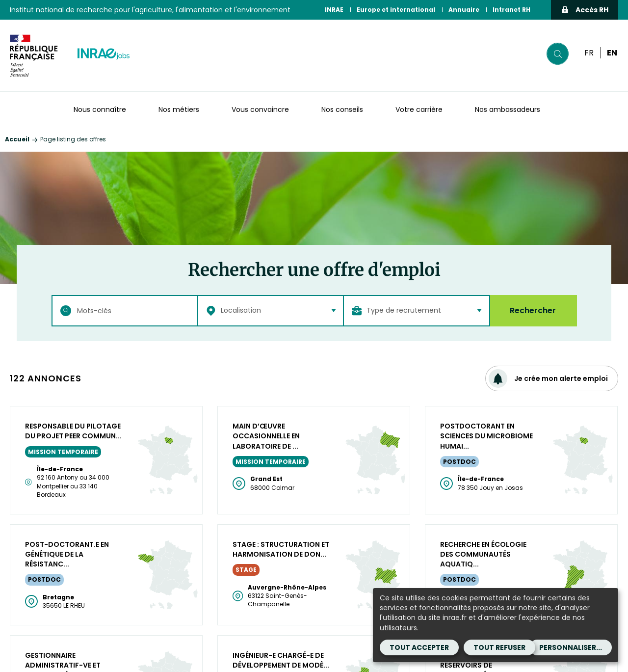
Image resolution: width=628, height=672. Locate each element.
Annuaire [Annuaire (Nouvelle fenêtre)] (464, 10)
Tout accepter (419, 647)
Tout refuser (499, 647)
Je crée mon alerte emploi (548, 378)
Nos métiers (179, 109)
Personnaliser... (571, 647)
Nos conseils (342, 109)
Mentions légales (349, 649)
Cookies (372, 661)
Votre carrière (419, 109)
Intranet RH (511, 10)
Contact (333, 661)
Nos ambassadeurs (508, 109)
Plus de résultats (314, 418)
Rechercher (533, 310)
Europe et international (396, 10)
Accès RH (585, 10)
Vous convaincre (260, 109)
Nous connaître (100, 109)
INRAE (334, 10)
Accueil (17, 139)
